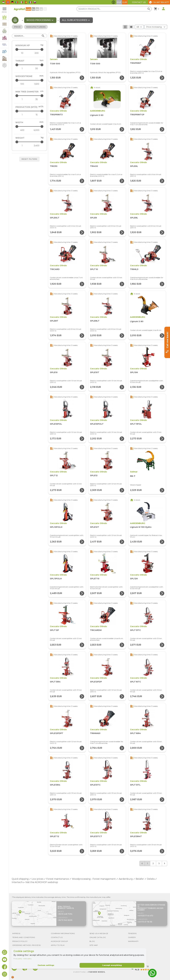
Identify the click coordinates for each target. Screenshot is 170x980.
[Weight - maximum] (30, 142)
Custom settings (46, 965)
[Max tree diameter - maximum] (30, 96)
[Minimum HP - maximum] (30, 49)
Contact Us (139, 2)
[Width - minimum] (22, 130)
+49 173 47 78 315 (145, 922)
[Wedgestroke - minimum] (22, 84)
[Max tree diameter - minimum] (22, 99)
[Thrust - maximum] (30, 65)
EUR (125, 2)
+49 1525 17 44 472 (145, 916)
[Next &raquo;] (165, 863)
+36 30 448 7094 (65, 914)
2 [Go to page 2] (153, 863)
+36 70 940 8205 (65, 920)
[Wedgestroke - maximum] (30, 80)
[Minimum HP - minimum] (22, 53)
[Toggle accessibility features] (113, 2)
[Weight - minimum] (22, 146)
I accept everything (112, 965)
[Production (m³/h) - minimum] (22, 115)
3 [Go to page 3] (159, 863)
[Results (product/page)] (139, 27)
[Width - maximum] (30, 126)
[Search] (29, 36)
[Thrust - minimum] (22, 69)
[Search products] (114, 9)
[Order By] (156, 27)
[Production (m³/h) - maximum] (30, 111)
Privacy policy (18, 959)
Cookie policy (27, 959)
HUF (119, 2)
